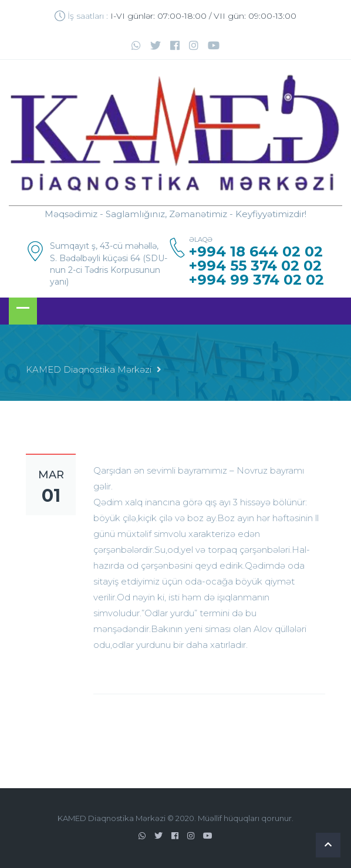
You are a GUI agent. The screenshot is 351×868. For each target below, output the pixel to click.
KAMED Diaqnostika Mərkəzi (89, 369)
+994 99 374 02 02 (256, 280)
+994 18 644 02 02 (256, 252)
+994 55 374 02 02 (255, 266)
